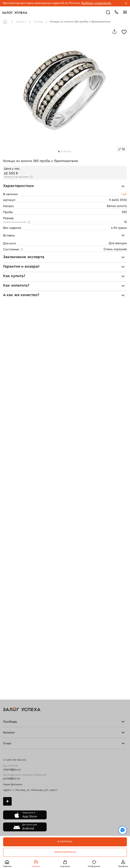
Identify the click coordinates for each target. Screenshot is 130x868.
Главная (7, 866)
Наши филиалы (13, 784)
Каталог (36, 866)
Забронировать (65, 852)
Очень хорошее (115, 249)
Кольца (38, 22)
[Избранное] (124, 32)
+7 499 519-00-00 (15, 760)
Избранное (94, 866)
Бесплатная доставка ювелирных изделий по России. (42, 3)
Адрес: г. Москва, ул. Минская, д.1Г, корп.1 (30, 790)
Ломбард (10, 722)
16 (125, 222)
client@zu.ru (12, 770)
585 (124, 212)
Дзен (7, 801)
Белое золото (117, 206)
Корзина (65, 866)
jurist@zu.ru (11, 778)
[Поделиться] (114, 32)
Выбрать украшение (97, 3)
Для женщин (118, 243)
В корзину (65, 842)
